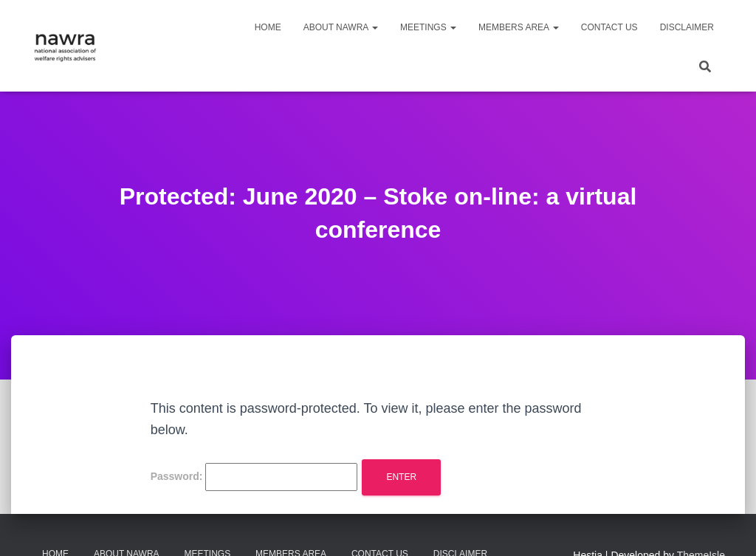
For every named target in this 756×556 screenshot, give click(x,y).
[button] (374, 27)
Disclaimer (687, 27)
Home (268, 27)
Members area (519, 27)
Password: (254, 477)
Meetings (428, 27)
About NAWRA (341, 27)
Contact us (609, 27)
